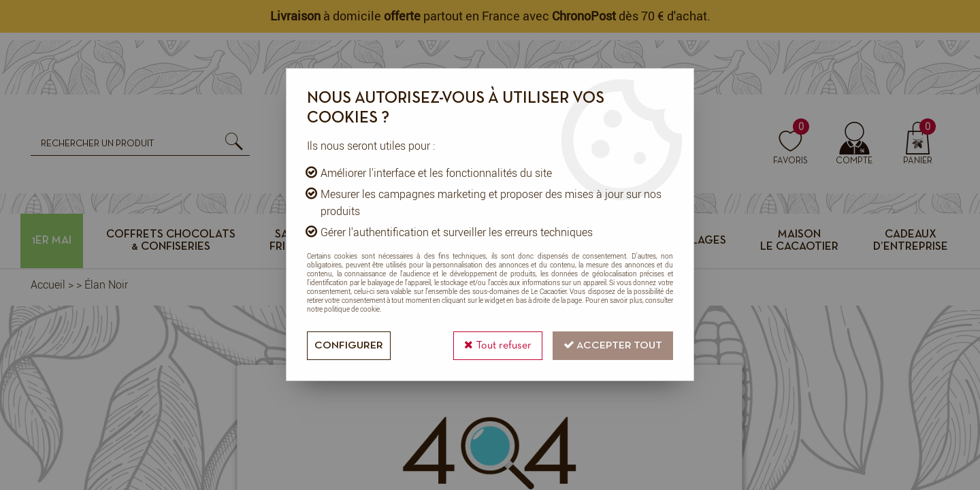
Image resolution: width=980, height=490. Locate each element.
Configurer (349, 346)
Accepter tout (613, 345)
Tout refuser (498, 345)
